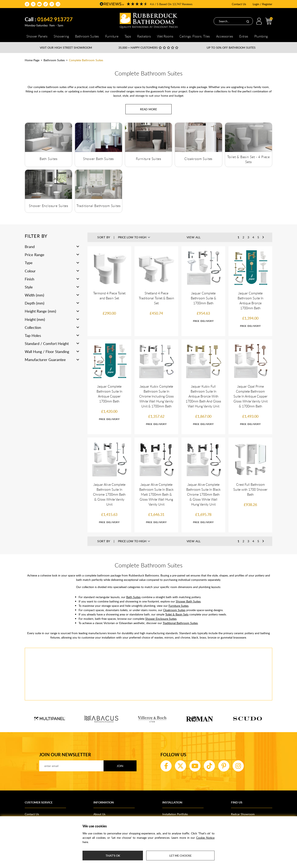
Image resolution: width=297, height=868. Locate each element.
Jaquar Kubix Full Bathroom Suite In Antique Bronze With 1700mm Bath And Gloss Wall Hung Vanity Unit (203, 396)
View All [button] (194, 237)
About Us (99, 814)
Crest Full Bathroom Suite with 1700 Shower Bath (250, 489)
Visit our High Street (66, 48)
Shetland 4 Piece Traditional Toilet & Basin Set (156, 298)
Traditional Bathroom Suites (99, 206)
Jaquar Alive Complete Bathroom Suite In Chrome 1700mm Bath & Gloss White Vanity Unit (109, 494)
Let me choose (180, 856)
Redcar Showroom (243, 814)
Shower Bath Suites (98, 159)
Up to (231, 48)
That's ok (113, 856)
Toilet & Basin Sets (177, 614)
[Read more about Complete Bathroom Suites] (148, 109)
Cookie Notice (205, 838)
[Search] (248, 21)
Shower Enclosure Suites (48, 206)
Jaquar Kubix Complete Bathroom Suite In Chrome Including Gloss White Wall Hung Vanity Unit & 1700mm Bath (156, 396)
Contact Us (239, 4)
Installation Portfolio (175, 814)
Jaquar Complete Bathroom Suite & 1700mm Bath (203, 298)
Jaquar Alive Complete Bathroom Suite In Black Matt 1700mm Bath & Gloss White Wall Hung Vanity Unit (156, 494)
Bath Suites (49, 159)
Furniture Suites (149, 159)
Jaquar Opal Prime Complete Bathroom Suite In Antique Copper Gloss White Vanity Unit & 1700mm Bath (250, 396)
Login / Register (262, 4)
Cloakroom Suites (198, 159)
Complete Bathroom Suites (86, 60)
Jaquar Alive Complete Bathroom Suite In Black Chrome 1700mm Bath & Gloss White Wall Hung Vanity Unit (203, 494)
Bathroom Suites (54, 60)
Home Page (32, 60)
